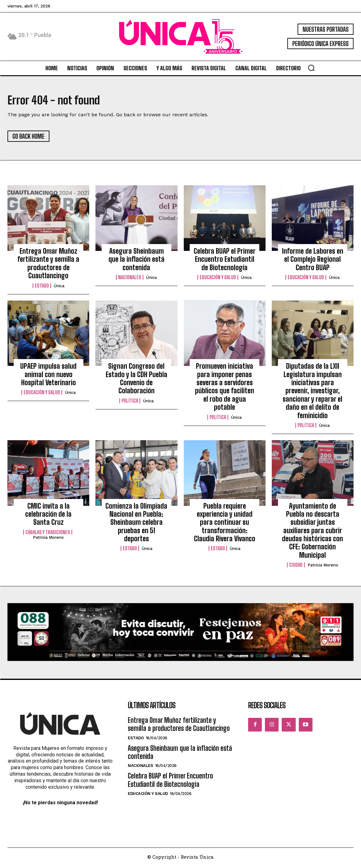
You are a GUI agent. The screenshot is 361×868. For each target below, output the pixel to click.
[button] (311, 68)
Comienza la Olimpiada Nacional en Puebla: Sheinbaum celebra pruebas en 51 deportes (136, 524)
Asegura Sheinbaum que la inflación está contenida (137, 261)
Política (130, 403)
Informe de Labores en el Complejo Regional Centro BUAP (313, 261)
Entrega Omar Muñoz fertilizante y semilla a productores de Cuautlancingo (48, 265)
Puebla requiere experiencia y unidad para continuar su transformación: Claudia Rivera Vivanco (225, 524)
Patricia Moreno (48, 539)
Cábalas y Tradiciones (48, 534)
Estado (42, 288)
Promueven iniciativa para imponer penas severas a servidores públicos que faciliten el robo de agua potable (224, 389)
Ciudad (296, 567)
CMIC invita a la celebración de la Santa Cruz (48, 516)
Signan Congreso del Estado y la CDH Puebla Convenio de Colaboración (137, 381)
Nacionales (130, 279)
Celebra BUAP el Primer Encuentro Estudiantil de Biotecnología (225, 261)
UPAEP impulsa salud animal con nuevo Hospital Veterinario (48, 376)
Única (59, 288)
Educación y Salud (218, 279)
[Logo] (180, 37)
